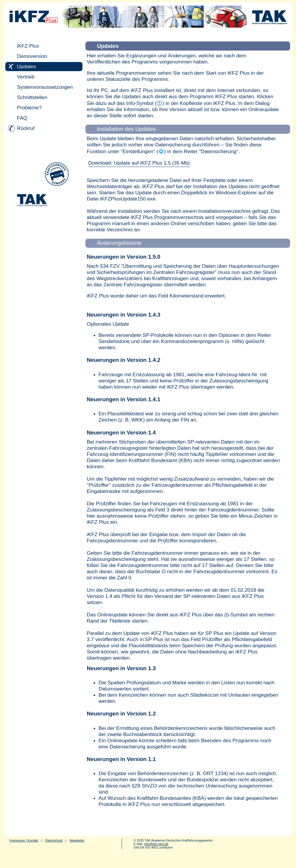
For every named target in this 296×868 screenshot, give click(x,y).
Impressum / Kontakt (24, 840)
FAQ (22, 118)
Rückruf (26, 128)
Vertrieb (26, 77)
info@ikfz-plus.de (156, 844)
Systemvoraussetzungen (45, 87)
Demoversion (32, 56)
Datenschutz (54, 840)
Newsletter (77, 840)
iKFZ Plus (28, 46)
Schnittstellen (32, 97)
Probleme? (29, 108)
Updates (27, 66)
